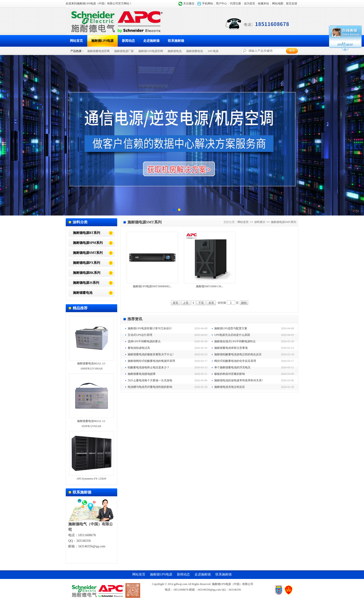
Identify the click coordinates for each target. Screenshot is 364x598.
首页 (175, 303)
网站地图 (278, 3)
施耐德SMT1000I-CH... (210, 286)
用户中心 (221, 3)
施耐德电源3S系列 (86, 283)
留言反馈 (292, 3)
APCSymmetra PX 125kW (91, 479)
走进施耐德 (151, 41)
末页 (211, 303)
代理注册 (235, 3)
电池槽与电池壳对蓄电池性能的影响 (150, 387)
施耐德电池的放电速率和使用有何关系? (239, 380)
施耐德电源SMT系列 (88, 253)
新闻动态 (128, 41)
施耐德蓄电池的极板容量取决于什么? (151, 354)
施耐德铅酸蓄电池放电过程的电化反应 (238, 354)
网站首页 (76, 41)
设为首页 (250, 3)
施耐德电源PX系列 (86, 263)
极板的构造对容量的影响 (230, 374)
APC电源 (213, 51)
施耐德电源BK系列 (87, 273)
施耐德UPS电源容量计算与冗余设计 (150, 328)
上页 (186, 303)
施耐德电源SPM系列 (88, 243)
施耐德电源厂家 (124, 51)
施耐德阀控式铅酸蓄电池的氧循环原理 (151, 361)
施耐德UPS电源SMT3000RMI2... (152, 286)
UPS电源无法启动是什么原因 (232, 335)
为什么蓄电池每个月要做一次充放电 (150, 380)
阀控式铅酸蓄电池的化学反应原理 (235, 361)
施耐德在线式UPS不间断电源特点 (235, 341)
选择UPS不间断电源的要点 (144, 341)
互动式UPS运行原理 (140, 335)
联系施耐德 (176, 41)
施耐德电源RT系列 (86, 233)
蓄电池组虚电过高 (139, 348)
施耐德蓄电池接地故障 (142, 374)
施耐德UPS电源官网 (151, 51)
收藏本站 (263, 3)
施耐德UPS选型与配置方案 (231, 328)
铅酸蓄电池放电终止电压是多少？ (149, 367)
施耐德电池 (175, 51)
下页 (201, 303)
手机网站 (208, 3)
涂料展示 (260, 222)
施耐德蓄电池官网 (98, 51)
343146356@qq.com (92, 546)
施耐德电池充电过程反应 (230, 387)
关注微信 (189, 3)
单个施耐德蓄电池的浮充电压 (232, 367)
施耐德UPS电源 (102, 41)
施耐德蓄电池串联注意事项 (231, 348)
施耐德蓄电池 (195, 51)
